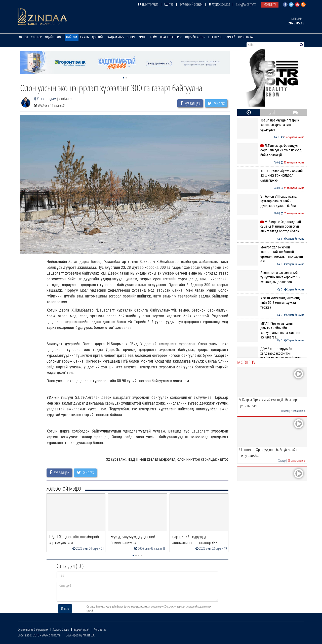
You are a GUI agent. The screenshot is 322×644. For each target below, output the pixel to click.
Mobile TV (270, 4)
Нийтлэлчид (148, 4)
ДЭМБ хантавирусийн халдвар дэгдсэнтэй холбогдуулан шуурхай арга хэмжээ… (271, 356)
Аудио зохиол (219, 4)
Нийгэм (72, 37)
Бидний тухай (81, 629)
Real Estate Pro (171, 37)
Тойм (154, 37)
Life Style (215, 37)
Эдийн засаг (54, 37)
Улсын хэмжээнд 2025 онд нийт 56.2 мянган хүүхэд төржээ (271, 303)
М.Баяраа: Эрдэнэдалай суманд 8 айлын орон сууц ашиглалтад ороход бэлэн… (271, 226)
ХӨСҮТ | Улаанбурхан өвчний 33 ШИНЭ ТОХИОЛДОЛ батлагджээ (271, 176)
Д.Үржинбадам (45, 99)
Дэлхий (97, 37)
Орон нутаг (246, 37)
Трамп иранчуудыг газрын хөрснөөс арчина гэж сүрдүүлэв (271, 125)
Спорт (131, 37)
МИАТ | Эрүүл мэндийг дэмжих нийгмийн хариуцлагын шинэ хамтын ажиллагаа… (271, 330)
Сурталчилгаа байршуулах (33, 629)
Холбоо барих (61, 629)
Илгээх (65, 608)
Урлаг (143, 37)
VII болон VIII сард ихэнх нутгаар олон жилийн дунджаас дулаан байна (271, 201)
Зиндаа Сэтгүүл (246, 4)
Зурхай (230, 37)
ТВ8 (169, 4)
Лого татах (100, 629)
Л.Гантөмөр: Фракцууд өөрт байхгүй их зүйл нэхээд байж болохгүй (271, 150)
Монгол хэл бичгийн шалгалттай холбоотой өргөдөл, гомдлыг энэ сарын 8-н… (271, 254)
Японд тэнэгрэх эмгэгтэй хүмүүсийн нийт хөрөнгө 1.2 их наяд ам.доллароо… (271, 277)
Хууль (84, 37)
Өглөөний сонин (191, 4)
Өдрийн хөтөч (195, 37)
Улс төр (36, 37)
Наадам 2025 (115, 37)
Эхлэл (24, 37)
